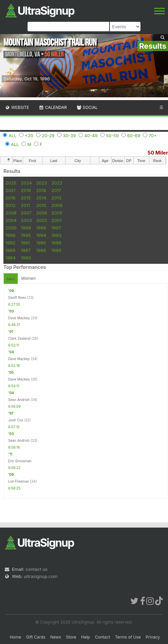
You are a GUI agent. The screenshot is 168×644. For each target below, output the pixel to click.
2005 (57, 213)
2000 (11, 228)
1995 (26, 235)
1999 (26, 228)
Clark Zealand (19, 338)
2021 (10, 190)
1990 (41, 243)
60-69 (134, 135)
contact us (36, 569)
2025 (11, 183)
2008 (11, 213)
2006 (41, 213)
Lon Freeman (19, 481)
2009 (57, 205)
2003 (26, 220)
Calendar (53, 107)
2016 (10, 198)
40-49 (91, 135)
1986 (41, 250)
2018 (41, 190)
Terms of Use (128, 637)
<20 (29, 135)
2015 (26, 198)
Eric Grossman (20, 461)
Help (85, 637)
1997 (56, 228)
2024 (26, 183)
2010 (41, 205)
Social (87, 107)
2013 (56, 198)
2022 (57, 183)
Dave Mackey (19, 318)
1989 (56, 243)
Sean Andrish (19, 400)
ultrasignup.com (41, 576)
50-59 (113, 135)
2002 (41, 220)
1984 (11, 258)
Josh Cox (16, 420)
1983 (26, 258)
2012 (10, 205)
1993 (56, 235)
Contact (103, 637)
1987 (26, 250)
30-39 (69, 135)
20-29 (48, 135)
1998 (41, 228)
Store (71, 637)
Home (16, 637)
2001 (56, 220)
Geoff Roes (17, 297)
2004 (11, 220)
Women (28, 278)
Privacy (153, 637)
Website (17, 107)
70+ (153, 135)
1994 (41, 235)
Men (11, 279)
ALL (13, 135)
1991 (25, 243)
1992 (10, 243)
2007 (26, 213)
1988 (10, 250)
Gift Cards (36, 637)
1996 (10, 235)
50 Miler (158, 153)
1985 (56, 250)
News (56, 637)
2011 (25, 205)
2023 (41, 183)
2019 (26, 190)
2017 (56, 190)
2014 (41, 198)
